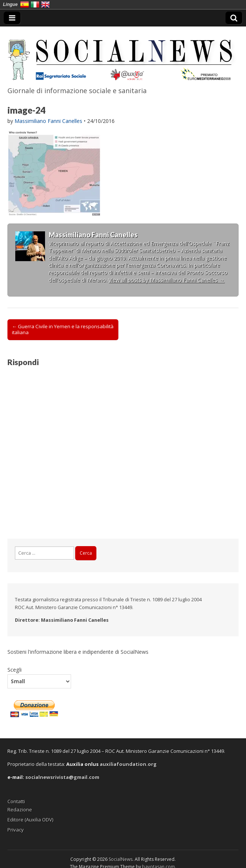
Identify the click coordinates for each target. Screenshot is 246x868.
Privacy (16, 830)
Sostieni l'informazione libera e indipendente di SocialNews (78, 652)
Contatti (16, 801)
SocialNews (121, 859)
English (45, 4)
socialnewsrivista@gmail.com (62, 777)
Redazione (20, 810)
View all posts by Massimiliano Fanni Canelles (167, 280)
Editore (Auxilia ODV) (30, 820)
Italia (35, 4)
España (25, 4)
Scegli (15, 669)
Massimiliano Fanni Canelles (48, 121)
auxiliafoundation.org (128, 764)
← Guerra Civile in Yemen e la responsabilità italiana (63, 329)
